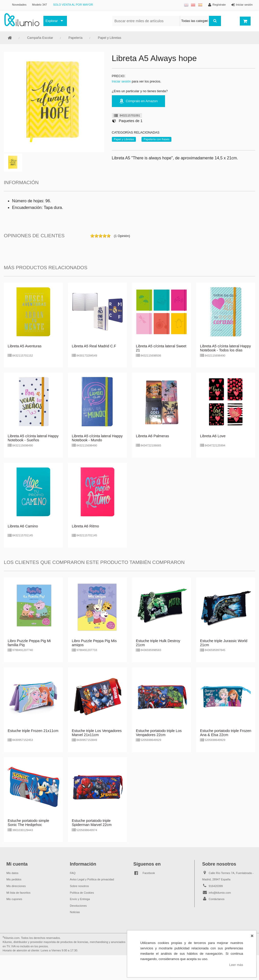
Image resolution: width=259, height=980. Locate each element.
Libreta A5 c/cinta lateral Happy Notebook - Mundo (97, 438)
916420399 (216, 886)
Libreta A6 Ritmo (85, 526)
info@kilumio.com (220, 893)
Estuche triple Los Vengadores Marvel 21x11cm (97, 733)
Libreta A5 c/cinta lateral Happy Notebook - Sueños (33, 438)
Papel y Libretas (110, 38)
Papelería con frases (156, 139)
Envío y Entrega (80, 899)
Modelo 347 (40, 5)
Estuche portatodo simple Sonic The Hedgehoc (28, 823)
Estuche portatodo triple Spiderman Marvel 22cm (92, 823)
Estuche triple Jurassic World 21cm (224, 643)
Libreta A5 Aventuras (25, 346)
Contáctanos (217, 899)
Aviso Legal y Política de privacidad (92, 879)
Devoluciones (78, 906)
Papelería (75, 38)
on (92, 236)
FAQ (73, 873)
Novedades (19, 5)
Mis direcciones (16, 886)
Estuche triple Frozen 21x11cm (33, 731)
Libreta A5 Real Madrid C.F (94, 346)
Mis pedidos (14, 879)
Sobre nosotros (80, 886)
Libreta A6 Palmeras (152, 436)
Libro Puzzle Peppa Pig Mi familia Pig (29, 643)
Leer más (236, 965)
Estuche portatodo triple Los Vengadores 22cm (159, 733)
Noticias (75, 912)
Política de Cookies (82, 893)
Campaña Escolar (40, 38)
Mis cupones (14, 899)
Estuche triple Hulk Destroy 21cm (158, 643)
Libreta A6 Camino (23, 526)
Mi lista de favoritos (18, 893)
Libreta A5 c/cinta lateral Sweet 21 (161, 348)
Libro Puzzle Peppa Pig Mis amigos (94, 643)
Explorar (52, 21)
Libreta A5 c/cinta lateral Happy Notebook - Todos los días (225, 348)
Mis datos (12, 873)
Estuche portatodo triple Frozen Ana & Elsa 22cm (226, 733)
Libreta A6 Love (213, 436)
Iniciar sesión (121, 81)
